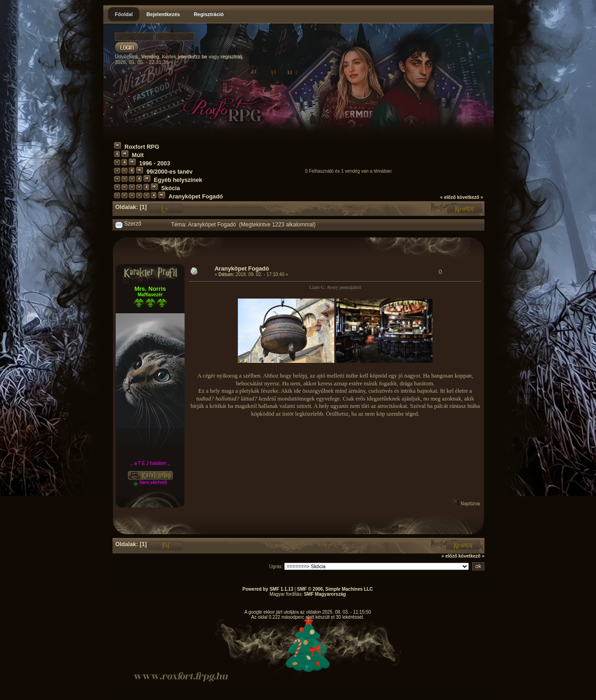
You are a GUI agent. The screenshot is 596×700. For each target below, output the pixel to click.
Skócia (171, 188)
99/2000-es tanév (169, 172)
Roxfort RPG (142, 147)
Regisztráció (209, 14)
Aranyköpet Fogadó (196, 197)
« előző (448, 197)
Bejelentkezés (163, 14)
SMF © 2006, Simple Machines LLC (335, 589)
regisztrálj (232, 56)
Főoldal (124, 14)
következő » (470, 197)
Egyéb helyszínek (178, 180)
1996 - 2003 (155, 164)
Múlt (138, 155)
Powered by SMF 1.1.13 (268, 589)
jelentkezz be (192, 56)
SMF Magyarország (325, 594)
